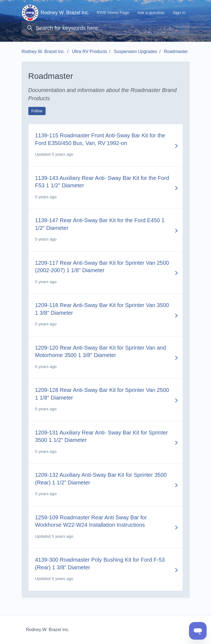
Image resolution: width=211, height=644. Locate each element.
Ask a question (151, 12)
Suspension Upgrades (135, 51)
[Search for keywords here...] (106, 28)
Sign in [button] (179, 12)
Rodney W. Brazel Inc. (43, 51)
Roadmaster (176, 51)
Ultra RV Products (90, 51)
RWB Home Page (113, 12)
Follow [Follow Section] (37, 111)
